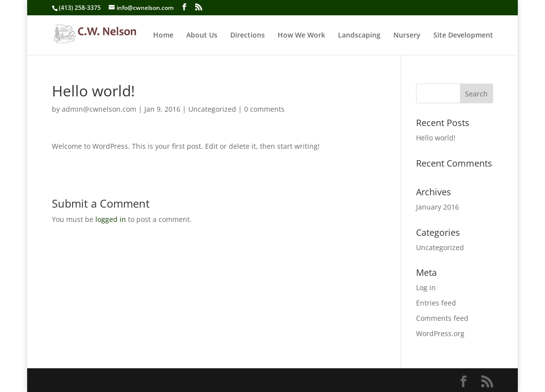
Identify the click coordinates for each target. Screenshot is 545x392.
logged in (111, 219)
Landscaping (359, 36)
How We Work (301, 36)
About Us (202, 36)
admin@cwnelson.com (99, 109)
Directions (248, 36)
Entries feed (436, 303)
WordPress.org (440, 333)
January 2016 (438, 207)
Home (163, 36)
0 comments (264, 109)
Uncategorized (212, 109)
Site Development (463, 36)
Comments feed (442, 318)
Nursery (407, 36)
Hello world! (436, 138)
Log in (426, 287)
